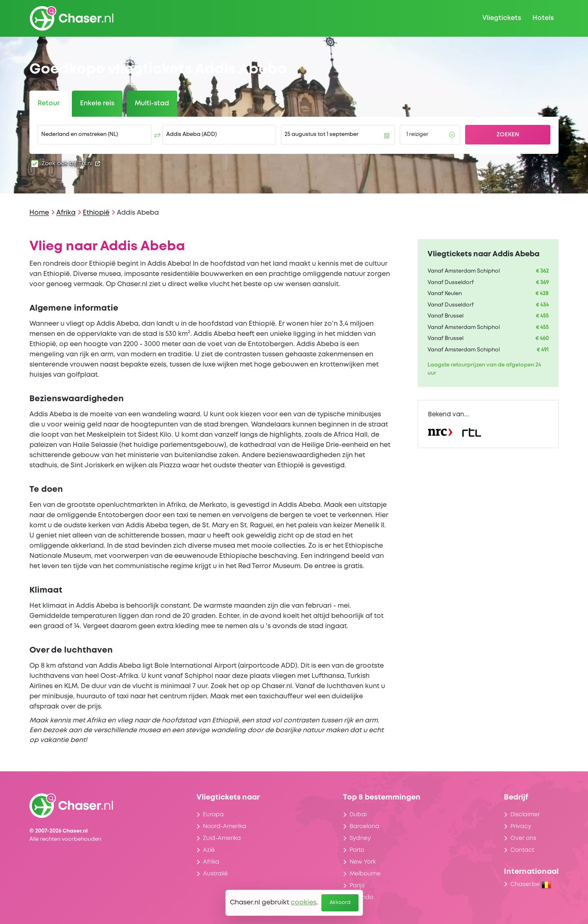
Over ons (523, 838)
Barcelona (364, 826)
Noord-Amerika (225, 826)
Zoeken (508, 135)
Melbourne (365, 874)
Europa (213, 815)
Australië (215, 874)
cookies (304, 903)
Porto (357, 850)
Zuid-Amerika (222, 838)
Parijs (357, 886)
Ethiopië (96, 213)
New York (363, 862)
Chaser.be (531, 884)
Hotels (543, 18)
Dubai (358, 815)
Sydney (360, 838)
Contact (522, 850)
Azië (209, 850)
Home (39, 213)
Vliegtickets (502, 18)
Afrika (66, 213)
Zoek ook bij (71, 164)
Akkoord (340, 903)
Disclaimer (525, 815)
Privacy (521, 826)
